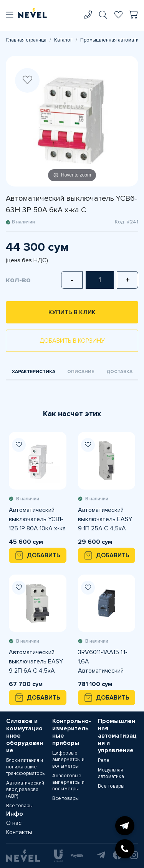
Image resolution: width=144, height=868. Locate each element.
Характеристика (34, 372)
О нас (14, 823)
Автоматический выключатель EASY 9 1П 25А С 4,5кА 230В (105, 520)
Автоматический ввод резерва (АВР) (25, 790)
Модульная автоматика (111, 773)
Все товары (19, 806)
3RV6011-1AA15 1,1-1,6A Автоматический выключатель (103, 662)
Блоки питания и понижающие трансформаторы (26, 767)
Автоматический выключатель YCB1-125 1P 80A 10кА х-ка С (37, 520)
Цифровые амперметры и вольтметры (68, 760)
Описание (81, 372)
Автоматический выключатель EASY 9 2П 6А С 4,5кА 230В (36, 662)
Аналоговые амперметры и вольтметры (68, 782)
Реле (104, 760)
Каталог (63, 40)
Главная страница (26, 40)
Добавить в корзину (72, 341)
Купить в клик (72, 312)
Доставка (119, 372)
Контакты (19, 832)
